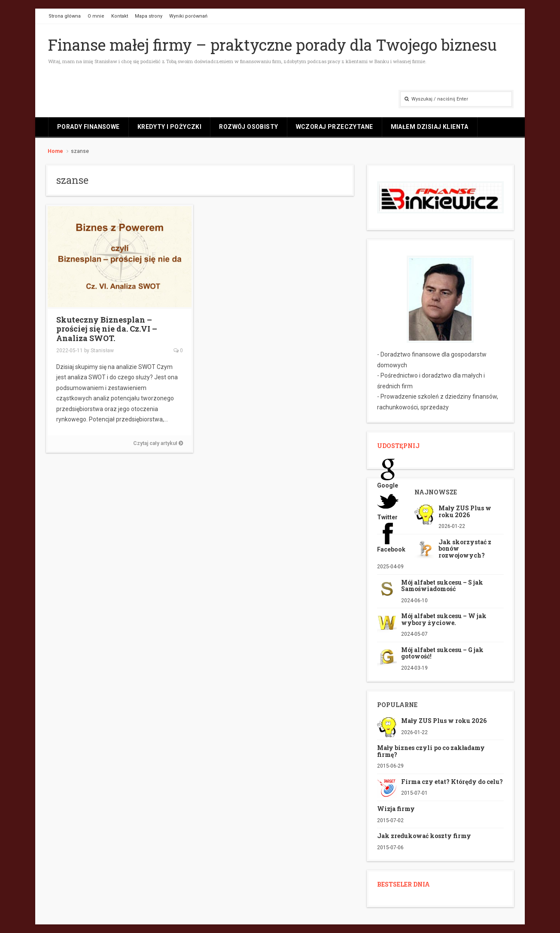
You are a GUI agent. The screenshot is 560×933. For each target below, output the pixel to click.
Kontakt (120, 16)
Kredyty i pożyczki (170, 127)
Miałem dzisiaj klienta (430, 127)
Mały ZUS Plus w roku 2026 (465, 511)
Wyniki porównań (188, 16)
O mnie (96, 16)
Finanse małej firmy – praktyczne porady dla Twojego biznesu (272, 45)
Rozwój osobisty (248, 127)
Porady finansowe (88, 127)
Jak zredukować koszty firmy (424, 836)
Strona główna (65, 16)
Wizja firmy (396, 809)
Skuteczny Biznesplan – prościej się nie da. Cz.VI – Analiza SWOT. (107, 329)
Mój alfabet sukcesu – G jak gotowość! (442, 653)
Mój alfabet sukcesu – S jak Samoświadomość (442, 585)
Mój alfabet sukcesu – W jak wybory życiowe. (444, 619)
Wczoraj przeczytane (335, 127)
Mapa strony (149, 16)
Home (55, 151)
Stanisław (102, 351)
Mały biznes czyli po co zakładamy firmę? (431, 751)
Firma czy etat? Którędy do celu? (452, 782)
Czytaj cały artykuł (158, 443)
